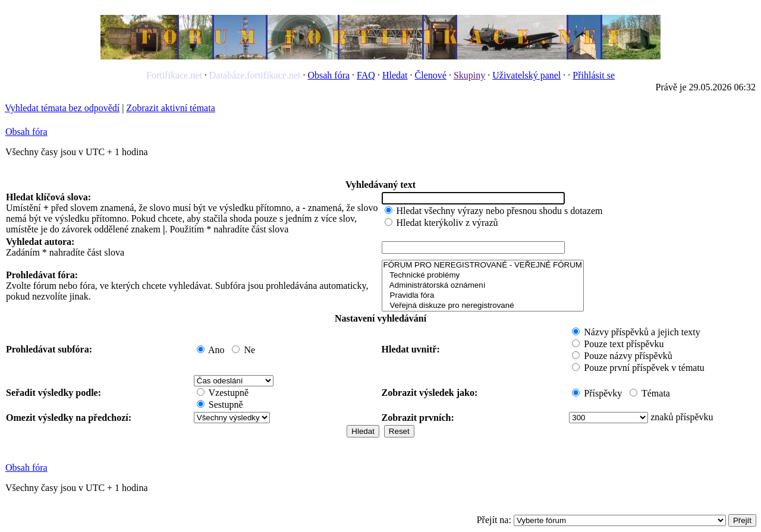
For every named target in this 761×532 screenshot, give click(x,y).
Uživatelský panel (526, 75)
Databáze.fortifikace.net (255, 75)
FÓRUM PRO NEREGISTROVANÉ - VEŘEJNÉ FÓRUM (483, 265)
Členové (431, 75)
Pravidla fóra (483, 296)
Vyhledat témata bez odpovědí (62, 108)
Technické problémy (483, 276)
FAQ (366, 75)
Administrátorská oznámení (483, 286)
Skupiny (469, 75)
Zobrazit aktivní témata (170, 108)
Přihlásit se (594, 75)
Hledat (395, 75)
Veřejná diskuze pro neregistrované (483, 306)
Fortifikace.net (174, 75)
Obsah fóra (328, 75)
